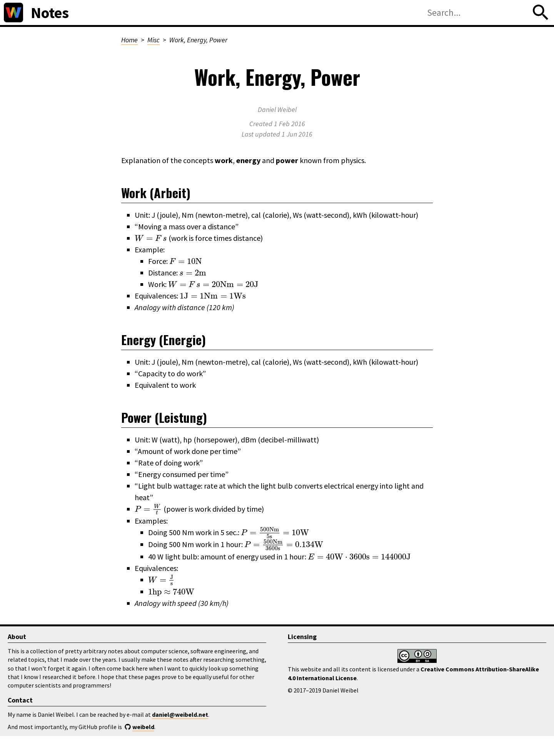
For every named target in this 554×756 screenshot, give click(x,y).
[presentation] (151, 238)
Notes (50, 13)
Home (129, 40)
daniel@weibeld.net (180, 714)
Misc (154, 40)
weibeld (143, 727)
